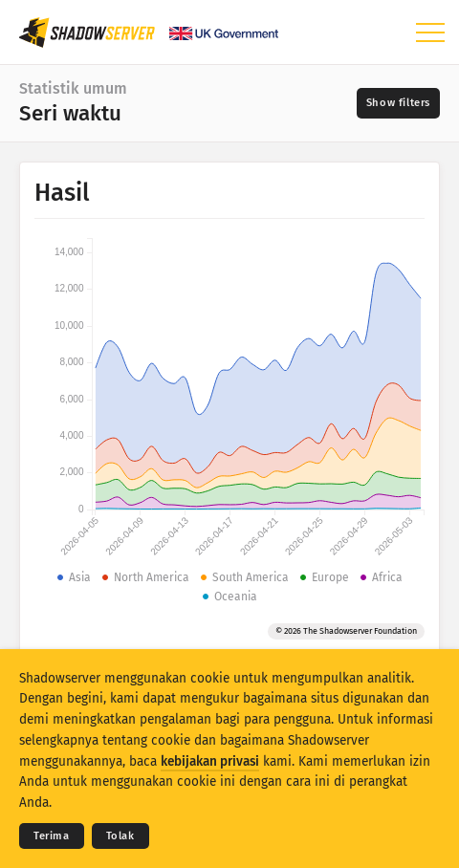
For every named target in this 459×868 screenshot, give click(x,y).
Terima (52, 836)
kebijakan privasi (210, 761)
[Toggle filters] (398, 103)
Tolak (120, 836)
